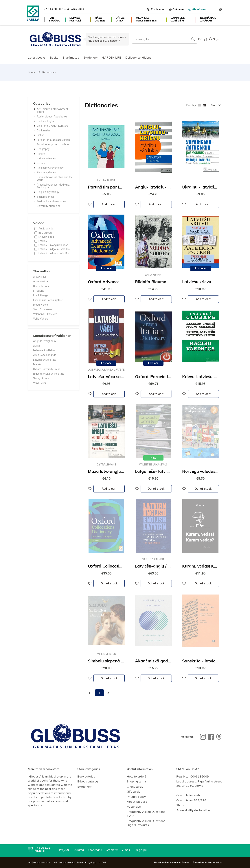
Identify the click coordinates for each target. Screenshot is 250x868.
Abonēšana (95, 850)
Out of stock (156, 489)
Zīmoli (126, 850)
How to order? (136, 776)
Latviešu (43, 241)
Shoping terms (137, 781)
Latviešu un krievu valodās (54, 253)
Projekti (64, 850)
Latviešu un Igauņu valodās (54, 249)
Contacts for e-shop (190, 795)
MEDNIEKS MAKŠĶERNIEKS (146, 19)
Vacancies (134, 807)
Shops (181, 805)
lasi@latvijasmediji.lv (39, 862)
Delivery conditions (138, 57)
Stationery (91, 57)
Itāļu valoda (45, 233)
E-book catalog (88, 781)
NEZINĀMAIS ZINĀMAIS (208, 19)
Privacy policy (136, 797)
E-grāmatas (71, 57)
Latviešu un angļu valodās (53, 245)
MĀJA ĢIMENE (100, 19)
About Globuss (137, 802)
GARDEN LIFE (112, 57)
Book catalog (86, 776)
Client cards (135, 787)
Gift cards (134, 791)
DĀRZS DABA (120, 19)
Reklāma (78, 850)
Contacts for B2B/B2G (191, 800)
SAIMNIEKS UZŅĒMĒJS (178, 19)
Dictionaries (49, 72)
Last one (106, 268)
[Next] (116, 693)
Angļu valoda (46, 229)
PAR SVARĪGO (55, 19)
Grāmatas (112, 850)
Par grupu (140, 850)
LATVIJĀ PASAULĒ (76, 19)
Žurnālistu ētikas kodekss (208, 862)
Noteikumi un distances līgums (172, 862)
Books (54, 57)
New (153, 458)
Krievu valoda (46, 237)
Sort (214, 105)
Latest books (37, 57)
